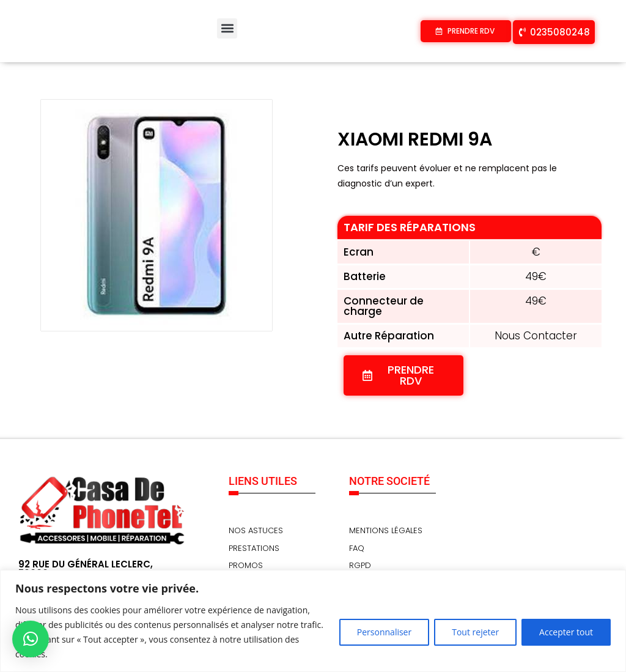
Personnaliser (384, 632)
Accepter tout (566, 632)
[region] (313, 621)
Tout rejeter (475, 632)
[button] (227, 28)
